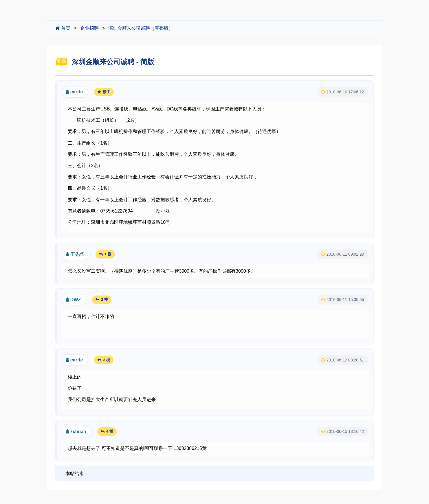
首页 (63, 28)
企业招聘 (89, 28)
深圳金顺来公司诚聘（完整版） (141, 28)
